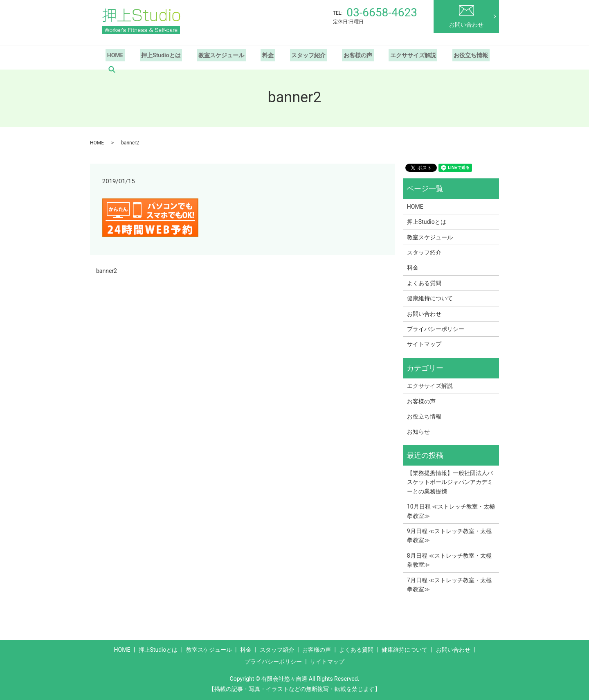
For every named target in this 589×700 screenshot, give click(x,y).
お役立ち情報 (449, 55)
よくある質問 (424, 283)
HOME (114, 55)
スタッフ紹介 (295, 55)
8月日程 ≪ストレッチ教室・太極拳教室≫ (449, 560)
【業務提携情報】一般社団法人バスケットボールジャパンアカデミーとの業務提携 (450, 482)
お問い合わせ (466, 17)
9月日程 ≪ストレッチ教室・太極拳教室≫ (449, 536)
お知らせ (418, 432)
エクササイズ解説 (394, 55)
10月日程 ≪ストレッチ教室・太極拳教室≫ (451, 511)
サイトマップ (424, 344)
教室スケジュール (214, 55)
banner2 (107, 271)
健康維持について (430, 298)
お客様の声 (342, 55)
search (112, 70)
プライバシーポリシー (436, 329)
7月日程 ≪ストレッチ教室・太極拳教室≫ (449, 585)
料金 (258, 55)
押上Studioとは (156, 55)
